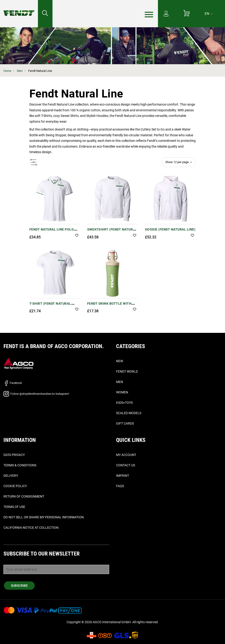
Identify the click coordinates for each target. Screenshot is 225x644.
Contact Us (126, 465)
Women (122, 392)
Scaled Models (129, 413)
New (120, 361)
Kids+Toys (124, 403)
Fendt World (127, 371)
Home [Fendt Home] (7, 71)
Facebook (13, 383)
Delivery (11, 476)
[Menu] (149, 14)
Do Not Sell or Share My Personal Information (44, 517)
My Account (126, 455)
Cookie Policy (15, 486)
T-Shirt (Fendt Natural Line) (50, 306)
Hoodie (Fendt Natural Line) (170, 229)
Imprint (123, 476)
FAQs (120, 486)
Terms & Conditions (20, 465)
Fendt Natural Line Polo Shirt (52, 232)
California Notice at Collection (31, 528)
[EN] (208, 14)
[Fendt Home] (19, 8)
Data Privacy (14, 455)
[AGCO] (18, 363)
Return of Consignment (24, 496)
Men (20, 71)
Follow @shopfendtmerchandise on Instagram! (36, 394)
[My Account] (166, 14)
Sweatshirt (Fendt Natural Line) (112, 232)
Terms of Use (14, 507)
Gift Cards (125, 423)
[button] (77, 236)
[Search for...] (45, 14)
